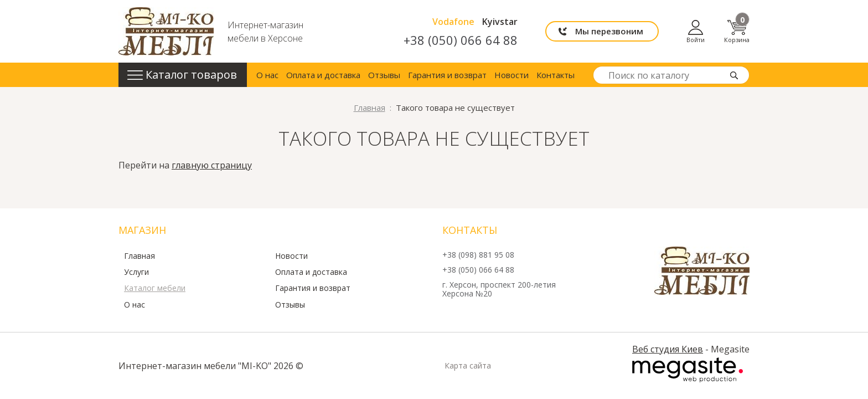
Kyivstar (500, 22)
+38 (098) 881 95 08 (478, 255)
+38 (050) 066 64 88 (461, 40)
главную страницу (212, 165)
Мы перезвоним (609, 31)
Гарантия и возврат (447, 75)
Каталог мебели (155, 288)
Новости (512, 75)
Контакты (556, 75)
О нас (267, 75)
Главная (139, 256)
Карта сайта (468, 366)
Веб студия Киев (668, 349)
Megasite (688, 370)
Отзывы (384, 75)
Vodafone (453, 22)
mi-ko (166, 31)
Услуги (136, 272)
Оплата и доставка (323, 75)
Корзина (737, 31)
